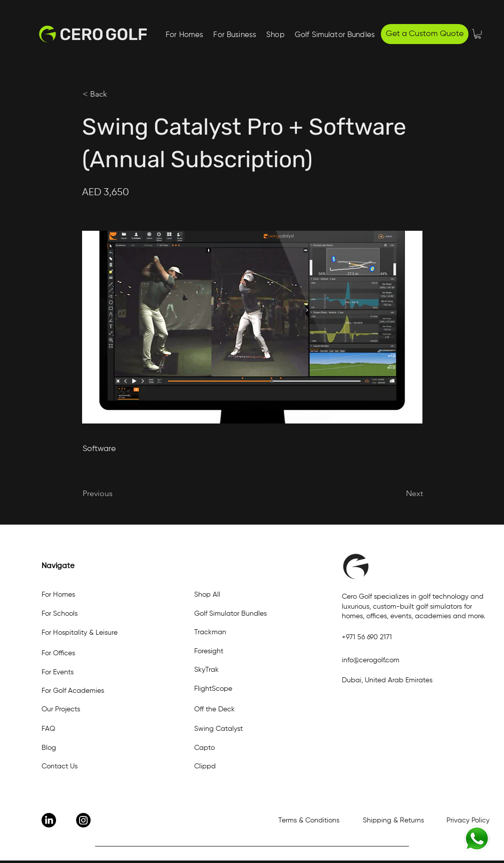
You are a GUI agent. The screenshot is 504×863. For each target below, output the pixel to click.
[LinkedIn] (49, 820)
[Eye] (477, 839)
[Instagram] (83, 820)
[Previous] (116, 494)
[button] (235, 35)
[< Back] (116, 94)
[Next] (398, 494)
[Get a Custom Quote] (425, 34)
